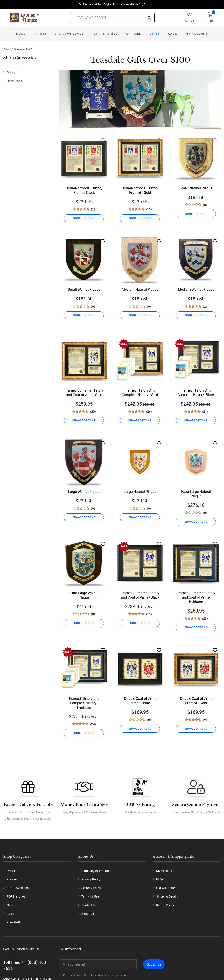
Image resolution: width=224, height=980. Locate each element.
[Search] (149, 18)
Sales (10, 914)
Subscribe (154, 964)
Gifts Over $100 (23, 50)
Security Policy (91, 888)
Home (21, 34)
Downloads (14, 81)
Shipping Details (167, 896)
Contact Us (89, 905)
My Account (197, 34)
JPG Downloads (69, 34)
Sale (173, 34)
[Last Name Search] (112, 18)
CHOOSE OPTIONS (84, 218)
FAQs (160, 879)
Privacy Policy (91, 879)
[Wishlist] (103, 140)
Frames (12, 879)
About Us (88, 914)
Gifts (155, 34)
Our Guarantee (166, 888)
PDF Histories (105, 34)
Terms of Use (90, 896)
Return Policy (165, 905)
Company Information (96, 871)
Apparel (133, 34)
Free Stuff (13, 922)
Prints (41, 34)
